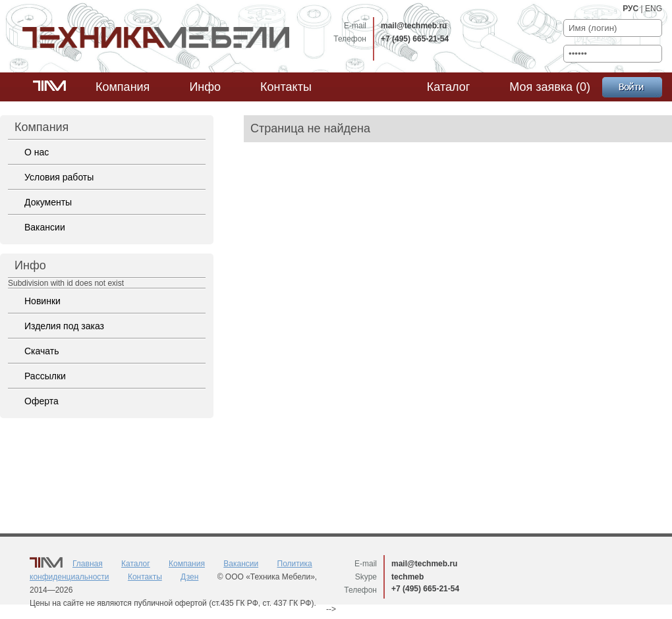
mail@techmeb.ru (414, 26)
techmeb (407, 577)
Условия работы (59, 177)
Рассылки (45, 376)
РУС (630, 9)
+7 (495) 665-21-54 (415, 39)
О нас (37, 152)
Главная (88, 564)
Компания (123, 87)
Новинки (42, 301)
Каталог (448, 87)
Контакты (286, 87)
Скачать (42, 351)
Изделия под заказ (64, 326)
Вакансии (45, 227)
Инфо (205, 87)
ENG (654, 9)
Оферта (42, 401)
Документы (48, 202)
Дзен (189, 577)
